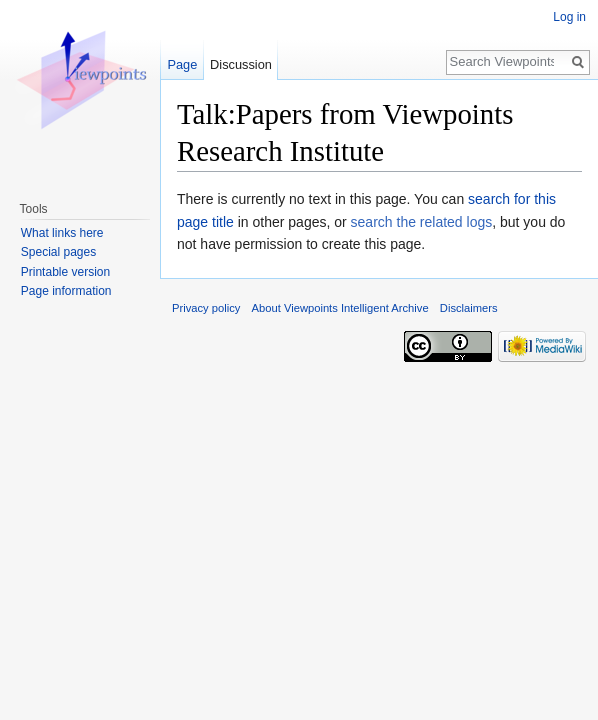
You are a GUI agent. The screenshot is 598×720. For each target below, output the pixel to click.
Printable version (65, 272)
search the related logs (422, 222)
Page (182, 64)
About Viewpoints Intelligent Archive (340, 308)
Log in (569, 17)
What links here (62, 233)
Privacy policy (206, 308)
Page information (66, 291)
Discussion (241, 64)
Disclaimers (469, 308)
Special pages (58, 252)
